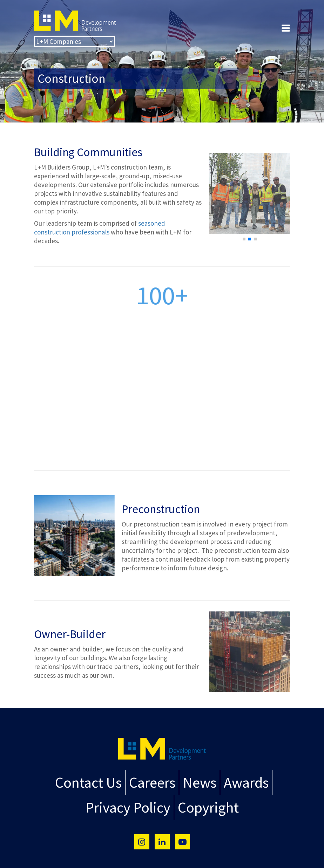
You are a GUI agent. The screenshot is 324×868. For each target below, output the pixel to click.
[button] (244, 239)
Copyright (203, 803)
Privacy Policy (131, 803)
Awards (238, 781)
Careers (153, 781)
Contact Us (96, 781)
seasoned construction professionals (100, 228)
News (195, 781)
